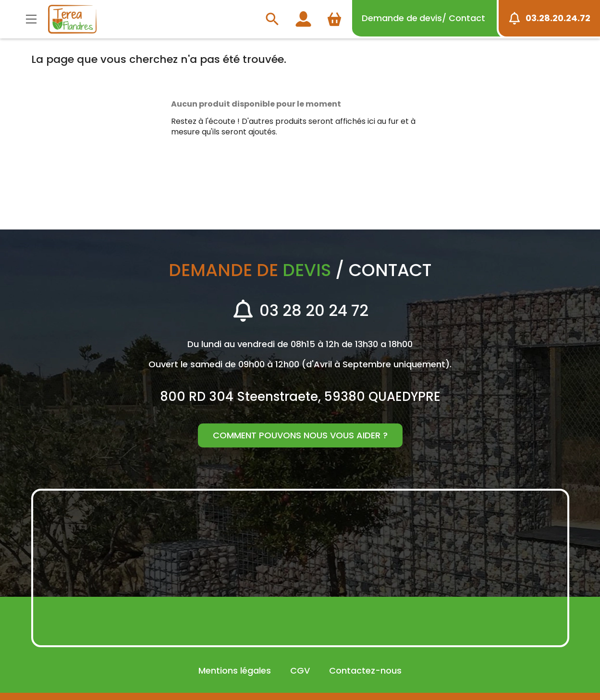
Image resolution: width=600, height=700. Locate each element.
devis (423, 18)
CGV (300, 670)
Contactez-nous (365, 670)
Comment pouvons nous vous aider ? (300, 435)
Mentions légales (235, 670)
